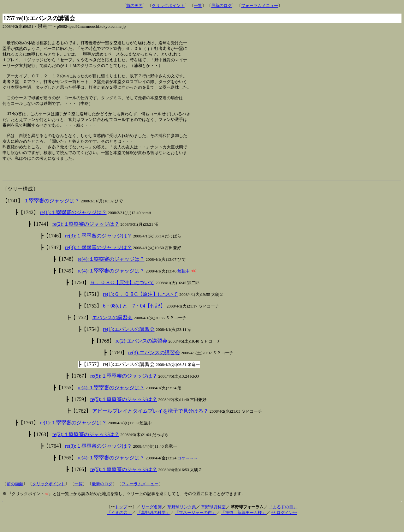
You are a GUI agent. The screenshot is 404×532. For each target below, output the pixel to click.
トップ (121, 519)
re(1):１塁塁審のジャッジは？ (73, 225)
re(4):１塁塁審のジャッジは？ (111, 271)
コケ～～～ (188, 470)
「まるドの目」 (283, 519)
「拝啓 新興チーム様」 (244, 525)
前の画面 (134, 6)
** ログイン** (284, 525)
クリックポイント (168, 6)
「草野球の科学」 (153, 525)
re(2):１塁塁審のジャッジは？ (86, 236)
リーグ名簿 (152, 519)
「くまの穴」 (119, 525)
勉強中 (184, 283)
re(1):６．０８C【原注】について (140, 306)
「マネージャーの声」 (195, 525)
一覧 (198, 6)
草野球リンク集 (182, 519)
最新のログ (221, 6)
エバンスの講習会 (112, 330)
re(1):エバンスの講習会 (129, 341)
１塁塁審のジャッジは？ (52, 213)
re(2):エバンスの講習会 (141, 353)
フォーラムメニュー (260, 6)
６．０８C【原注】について (122, 295)
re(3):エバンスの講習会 (154, 365)
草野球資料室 (213, 519)
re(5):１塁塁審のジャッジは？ (124, 388)
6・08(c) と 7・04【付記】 (134, 318)
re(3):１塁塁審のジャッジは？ (98, 248)
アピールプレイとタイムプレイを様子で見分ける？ (150, 423)
